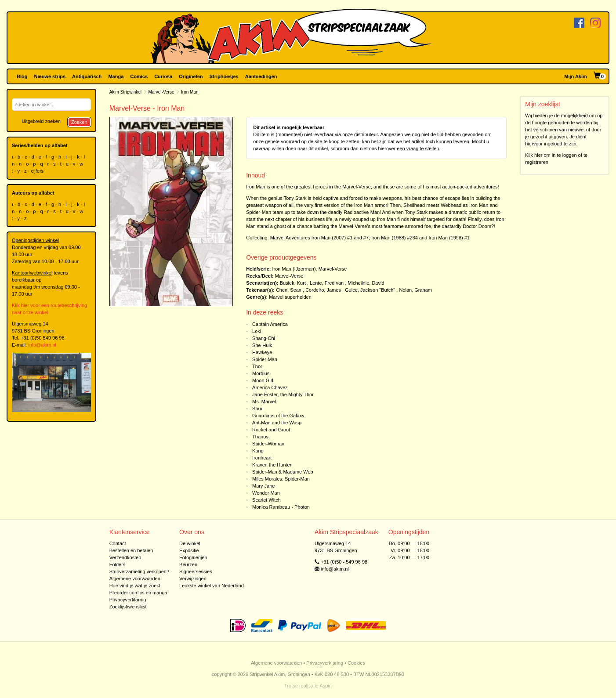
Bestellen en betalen (131, 550)
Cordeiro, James (323, 290)
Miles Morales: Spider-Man (281, 479)
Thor (257, 366)
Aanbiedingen (261, 76)
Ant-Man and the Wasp (277, 423)
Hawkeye (262, 352)
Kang (258, 451)
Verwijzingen (193, 579)
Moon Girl (263, 380)
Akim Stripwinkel (125, 92)
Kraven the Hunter (272, 465)
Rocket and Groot (271, 430)
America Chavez (270, 387)
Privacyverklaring (128, 600)
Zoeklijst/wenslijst (128, 607)
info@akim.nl (42, 345)
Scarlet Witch (266, 500)
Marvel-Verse (161, 92)
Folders (118, 564)
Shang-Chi (264, 338)
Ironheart (262, 458)
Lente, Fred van (327, 283)
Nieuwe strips (50, 76)
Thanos (260, 437)
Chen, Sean (289, 290)
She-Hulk (262, 345)
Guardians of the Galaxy (278, 416)
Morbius (261, 373)
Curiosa (163, 76)
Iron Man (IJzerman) (294, 269)
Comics (139, 76)
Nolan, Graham (415, 290)
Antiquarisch (87, 76)
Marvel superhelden (290, 297)
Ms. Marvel (264, 401)
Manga (116, 76)
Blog (22, 76)
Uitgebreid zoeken (41, 121)
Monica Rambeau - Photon (281, 507)
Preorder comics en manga (138, 593)
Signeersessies (196, 571)
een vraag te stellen (418, 148)
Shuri (258, 409)
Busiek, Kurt (293, 283)
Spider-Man (265, 359)
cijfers (38, 171)
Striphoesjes (224, 76)
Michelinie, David (366, 283)
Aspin (326, 686)
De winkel (190, 543)
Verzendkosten (125, 557)
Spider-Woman (268, 444)
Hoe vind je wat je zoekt (135, 586)
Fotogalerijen (193, 557)
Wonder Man (266, 493)
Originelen (191, 76)
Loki (257, 331)
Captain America (270, 324)
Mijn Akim (576, 76)
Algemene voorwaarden (135, 579)
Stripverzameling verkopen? (139, 571)
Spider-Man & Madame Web (283, 472)
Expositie (189, 550)
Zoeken (79, 122)
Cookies (356, 663)
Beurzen (188, 564)
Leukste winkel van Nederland (212, 586)
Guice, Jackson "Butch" (370, 290)
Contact (118, 543)
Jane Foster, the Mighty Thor (283, 394)
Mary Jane (263, 486)
